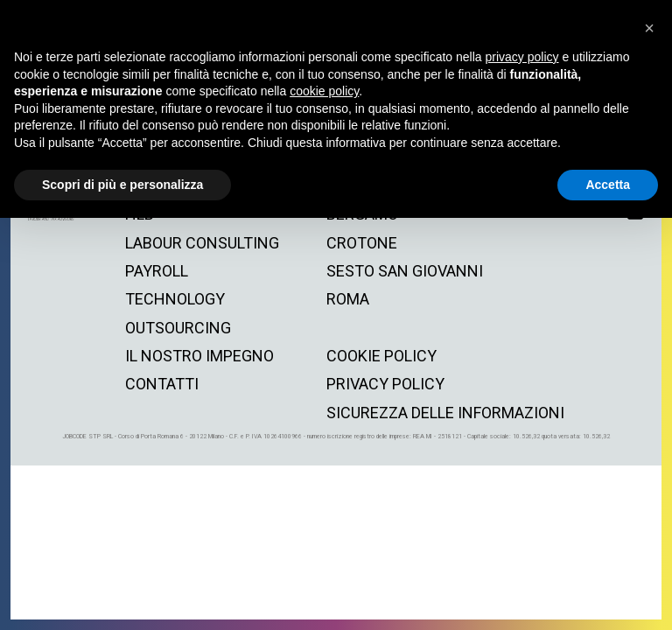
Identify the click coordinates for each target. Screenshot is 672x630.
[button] (649, 28)
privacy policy (385, 384)
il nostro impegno (199, 356)
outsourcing (178, 328)
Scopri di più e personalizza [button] (122, 185)
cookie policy (381, 356)
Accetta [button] (608, 185)
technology (175, 299)
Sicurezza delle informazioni (445, 413)
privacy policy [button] (522, 57)
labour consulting (202, 243)
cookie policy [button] (324, 91)
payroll (157, 271)
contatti (162, 384)
